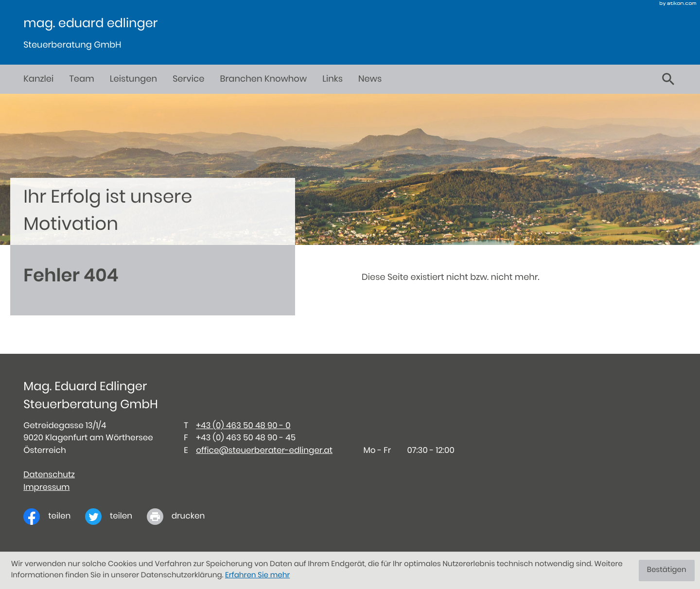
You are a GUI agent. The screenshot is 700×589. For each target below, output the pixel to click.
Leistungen (133, 79)
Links (332, 79)
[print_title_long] (183, 517)
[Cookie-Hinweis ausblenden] (667, 571)
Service (188, 79)
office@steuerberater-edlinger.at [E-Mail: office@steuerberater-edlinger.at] (264, 451)
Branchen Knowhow (263, 79)
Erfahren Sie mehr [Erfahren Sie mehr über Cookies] (257, 576)
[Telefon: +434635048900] (243, 426)
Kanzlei (38, 79)
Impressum (46, 488)
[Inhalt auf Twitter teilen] (116, 517)
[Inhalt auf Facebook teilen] (54, 517)
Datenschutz (49, 475)
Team (81, 79)
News (370, 79)
